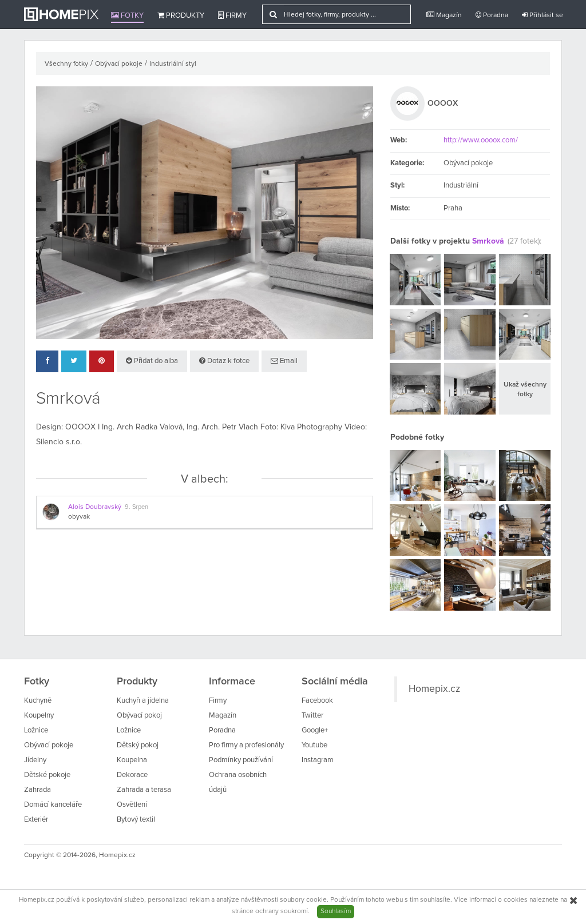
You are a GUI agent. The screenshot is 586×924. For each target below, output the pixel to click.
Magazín (444, 15)
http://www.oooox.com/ (481, 140)
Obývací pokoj (139, 716)
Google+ (315, 730)
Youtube (314, 745)
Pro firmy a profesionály (246, 745)
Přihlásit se (543, 15)
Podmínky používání (241, 760)
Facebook (317, 701)
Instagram (318, 760)
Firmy (232, 15)
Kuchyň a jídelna (143, 701)
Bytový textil (136, 820)
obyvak (79, 517)
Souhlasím (336, 911)
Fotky (127, 15)
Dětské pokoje (47, 775)
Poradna (492, 15)
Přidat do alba (152, 361)
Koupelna (132, 760)
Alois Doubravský (95, 507)
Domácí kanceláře (53, 805)
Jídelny (35, 760)
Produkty (181, 15)
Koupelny (39, 716)
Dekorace (132, 775)
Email (284, 361)
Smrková (488, 241)
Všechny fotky (66, 64)
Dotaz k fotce (224, 361)
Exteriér (36, 820)
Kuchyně (38, 701)
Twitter (312, 716)
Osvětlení (132, 805)
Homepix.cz (434, 689)
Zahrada (37, 790)
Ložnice (36, 730)
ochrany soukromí (282, 911)
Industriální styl (173, 64)
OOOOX (443, 103)
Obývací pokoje (119, 64)
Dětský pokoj (138, 745)
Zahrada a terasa (144, 790)
